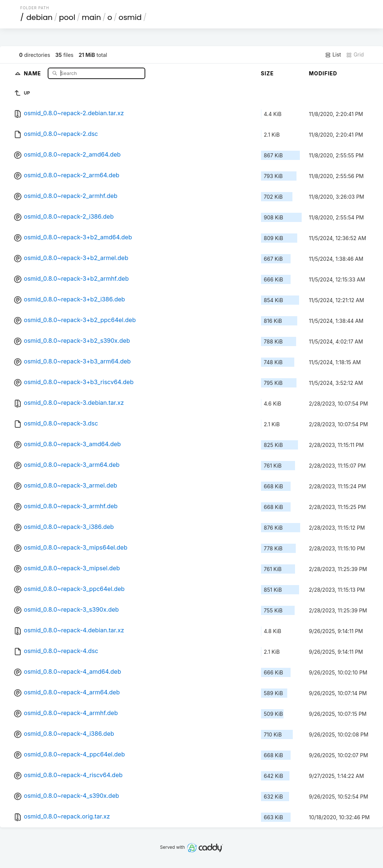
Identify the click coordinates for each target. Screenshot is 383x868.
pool (67, 17)
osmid (130, 17)
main (91, 17)
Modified (323, 73)
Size (267, 73)
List (333, 55)
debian (39, 17)
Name (33, 73)
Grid (355, 55)
